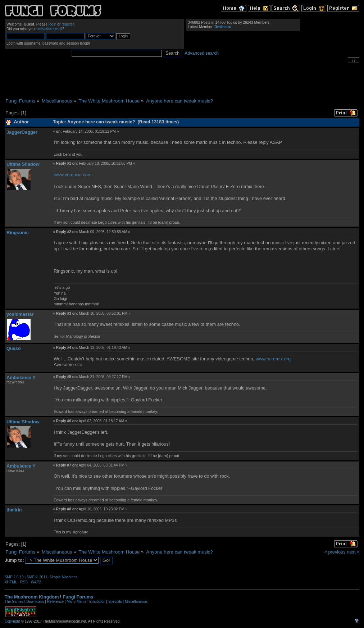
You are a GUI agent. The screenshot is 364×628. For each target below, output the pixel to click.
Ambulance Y (21, 377)
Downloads (35, 602)
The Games (14, 602)
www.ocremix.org (273, 359)
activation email (49, 29)
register (68, 24)
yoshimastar (20, 314)
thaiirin (14, 510)
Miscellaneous (136, 602)
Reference (55, 602)
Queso (14, 348)
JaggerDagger (22, 132)
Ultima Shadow (23, 164)
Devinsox (223, 27)
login (53, 24)
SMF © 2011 (37, 577)
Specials (115, 602)
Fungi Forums (78, 597)
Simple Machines (63, 577)
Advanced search (202, 53)
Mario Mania (76, 602)
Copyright (12, 621)
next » (353, 552)
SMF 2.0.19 (14, 577)
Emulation (97, 602)
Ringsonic (18, 233)
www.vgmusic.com (72, 175)
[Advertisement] (182, 81)
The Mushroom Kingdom (32, 597)
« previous (335, 552)
